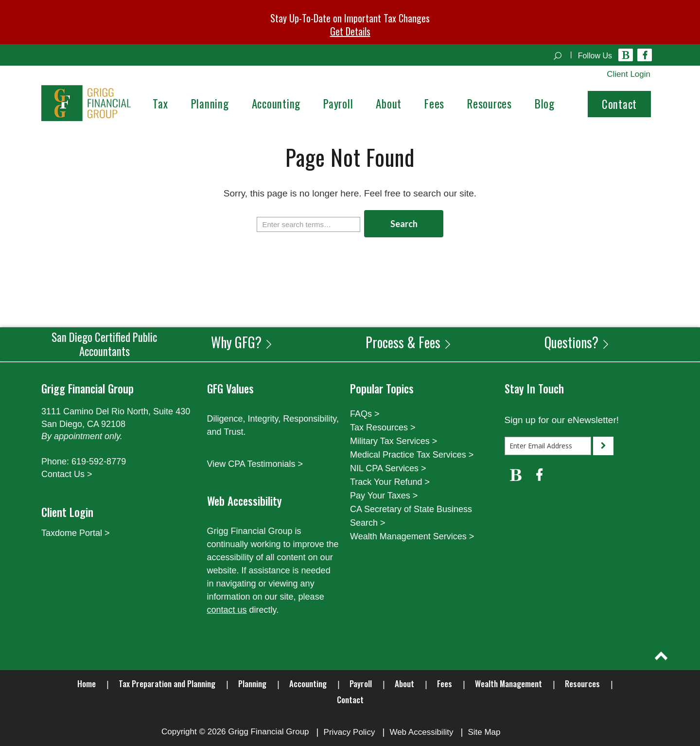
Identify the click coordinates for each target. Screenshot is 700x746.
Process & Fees (409, 342)
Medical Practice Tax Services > (412, 455)
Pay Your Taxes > (384, 496)
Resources (582, 684)
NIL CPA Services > (388, 468)
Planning (252, 684)
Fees (445, 684)
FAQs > (365, 414)
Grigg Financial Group (268, 732)
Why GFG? (242, 342)
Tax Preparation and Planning (167, 684)
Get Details (350, 31)
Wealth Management (508, 684)
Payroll (361, 684)
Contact (619, 104)
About (404, 684)
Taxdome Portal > (76, 533)
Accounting (308, 684)
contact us (227, 610)
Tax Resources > (383, 427)
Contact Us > (67, 474)
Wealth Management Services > (412, 536)
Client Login (629, 74)
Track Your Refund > (390, 482)
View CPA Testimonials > (255, 464)
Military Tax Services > (394, 441)
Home (87, 684)
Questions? (577, 342)
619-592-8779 (99, 462)
